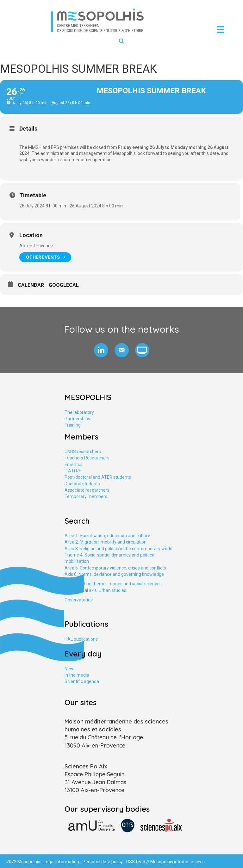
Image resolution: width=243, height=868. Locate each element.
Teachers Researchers (87, 458)
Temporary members (86, 496)
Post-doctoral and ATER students (98, 477)
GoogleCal (64, 285)
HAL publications (81, 639)
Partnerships (77, 419)
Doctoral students (82, 484)
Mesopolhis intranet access (178, 862)
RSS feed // (138, 862)
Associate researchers (87, 490)
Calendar (31, 285)
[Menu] (221, 29)
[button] (101, 350)
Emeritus (74, 465)
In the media (77, 675)
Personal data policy (103, 862)
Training (73, 425)
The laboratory (79, 412)
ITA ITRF (73, 471)
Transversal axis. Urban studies (95, 590)
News (70, 669)
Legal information (61, 862)
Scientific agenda (82, 681)
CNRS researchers (83, 452)
